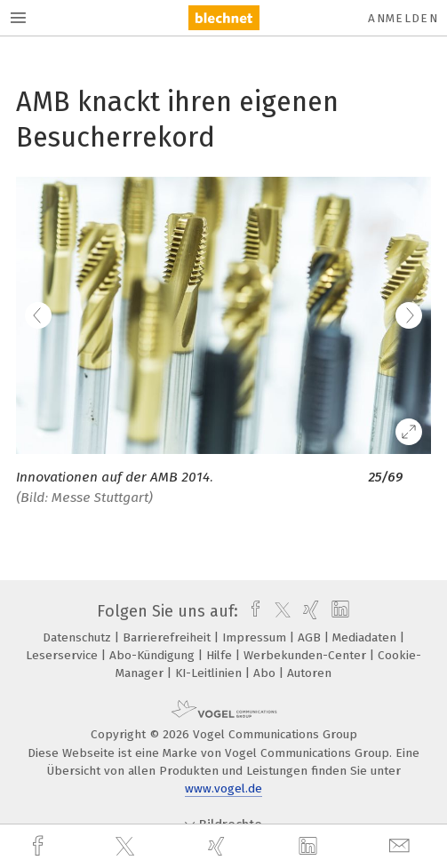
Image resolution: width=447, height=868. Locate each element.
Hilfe (221, 655)
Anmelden (403, 18)
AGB (311, 637)
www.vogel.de (223, 788)
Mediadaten (366, 637)
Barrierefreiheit (168, 637)
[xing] (219, 846)
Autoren (309, 673)
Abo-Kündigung (154, 655)
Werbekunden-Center (307, 655)
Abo (266, 673)
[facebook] (40, 846)
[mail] (402, 846)
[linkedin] (310, 847)
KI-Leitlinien (210, 673)
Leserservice (64, 655)
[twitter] (127, 847)
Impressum (256, 637)
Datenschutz (79, 637)
